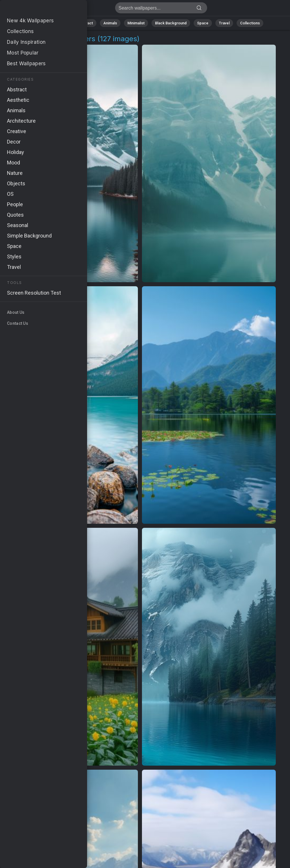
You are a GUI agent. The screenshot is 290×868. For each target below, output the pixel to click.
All (43, 23)
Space (203, 23)
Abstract (85, 23)
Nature (62, 23)
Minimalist (136, 23)
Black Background (171, 23)
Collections (250, 23)
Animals (110, 23)
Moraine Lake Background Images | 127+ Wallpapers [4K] (35, 9)
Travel (224, 23)
